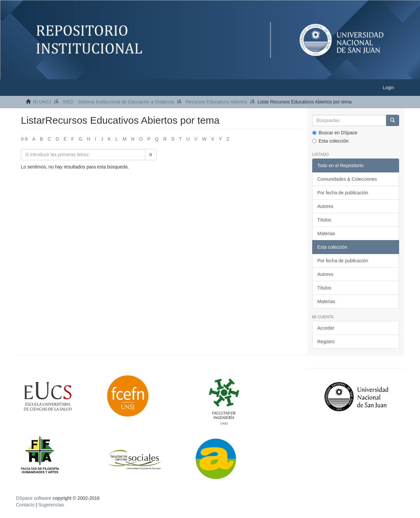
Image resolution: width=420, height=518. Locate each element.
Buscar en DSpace (335, 133)
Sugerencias (51, 505)
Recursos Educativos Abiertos (216, 102)
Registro (326, 342)
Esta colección (330, 141)
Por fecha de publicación (343, 193)
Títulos (324, 220)
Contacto (25, 505)
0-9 (24, 139)
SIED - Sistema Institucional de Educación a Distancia (118, 102)
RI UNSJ (42, 102)
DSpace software (34, 498)
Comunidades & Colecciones (347, 179)
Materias (326, 233)
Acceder (326, 328)
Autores (325, 206)
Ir (151, 155)
